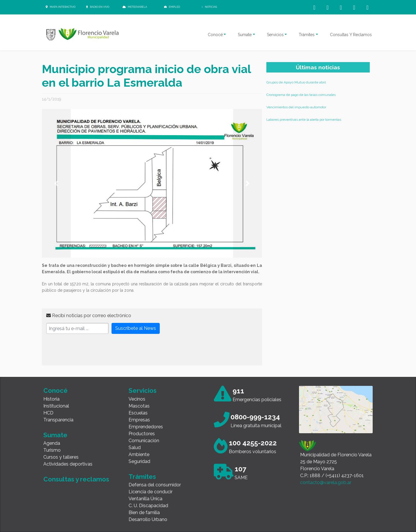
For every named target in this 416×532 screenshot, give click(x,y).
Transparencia (58, 420)
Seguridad (139, 461)
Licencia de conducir (151, 492)
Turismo (52, 450)
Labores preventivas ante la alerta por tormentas (304, 120)
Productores (142, 434)
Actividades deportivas (68, 464)
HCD (48, 413)
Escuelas (138, 413)
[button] (56, 183)
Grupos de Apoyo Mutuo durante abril (296, 82)
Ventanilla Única (145, 499)
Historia (51, 399)
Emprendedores (146, 427)
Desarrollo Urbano (148, 519)
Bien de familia (144, 513)
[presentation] (90, 350)
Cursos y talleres (61, 457)
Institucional (56, 406)
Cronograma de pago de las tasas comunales (301, 95)
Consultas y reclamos (76, 479)
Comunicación (144, 441)
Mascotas (139, 406)
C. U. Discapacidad (148, 506)
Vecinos (137, 399)
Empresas (139, 420)
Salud (135, 448)
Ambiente (139, 454)
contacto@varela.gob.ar (326, 482)
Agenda (52, 443)
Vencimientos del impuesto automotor (296, 107)
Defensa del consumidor (155, 485)
